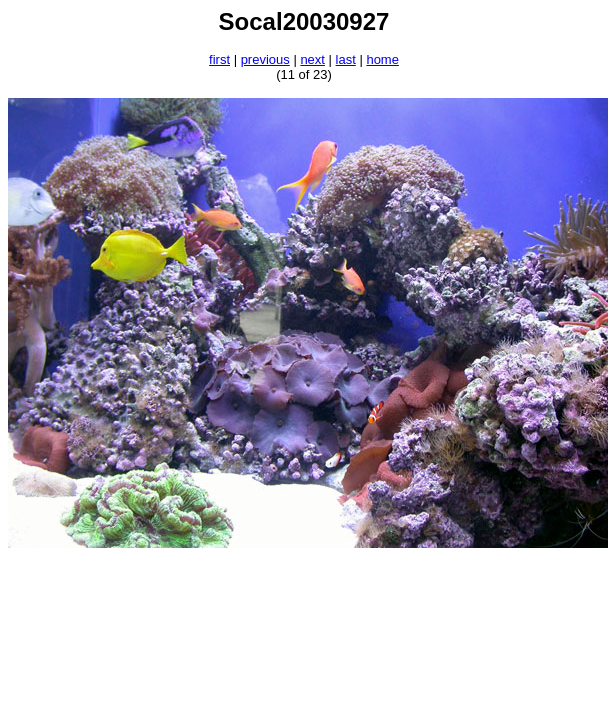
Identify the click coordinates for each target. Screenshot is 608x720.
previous (265, 59)
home (382, 59)
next (312, 59)
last (346, 59)
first (219, 59)
